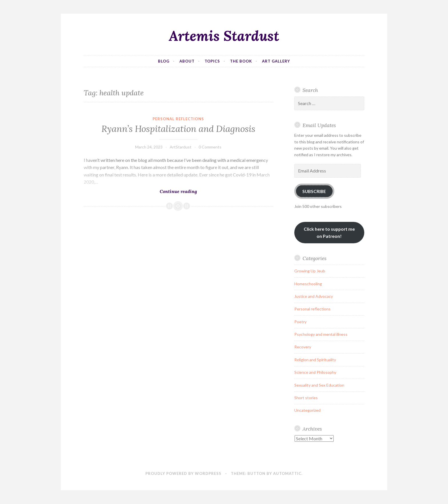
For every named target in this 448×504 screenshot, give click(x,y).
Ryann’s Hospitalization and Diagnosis (178, 129)
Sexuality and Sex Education (319, 385)
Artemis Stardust (224, 36)
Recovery (303, 347)
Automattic (287, 473)
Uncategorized (307, 410)
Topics (212, 61)
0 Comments (210, 147)
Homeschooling (308, 284)
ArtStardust (181, 147)
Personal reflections (178, 119)
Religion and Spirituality (315, 360)
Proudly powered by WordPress (183, 473)
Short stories (306, 398)
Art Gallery (276, 61)
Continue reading (195, 191)
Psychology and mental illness (321, 334)
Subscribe (314, 191)
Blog (164, 61)
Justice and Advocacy (314, 296)
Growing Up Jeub (310, 271)
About (187, 61)
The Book (241, 61)
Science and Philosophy (315, 372)
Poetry (300, 322)
